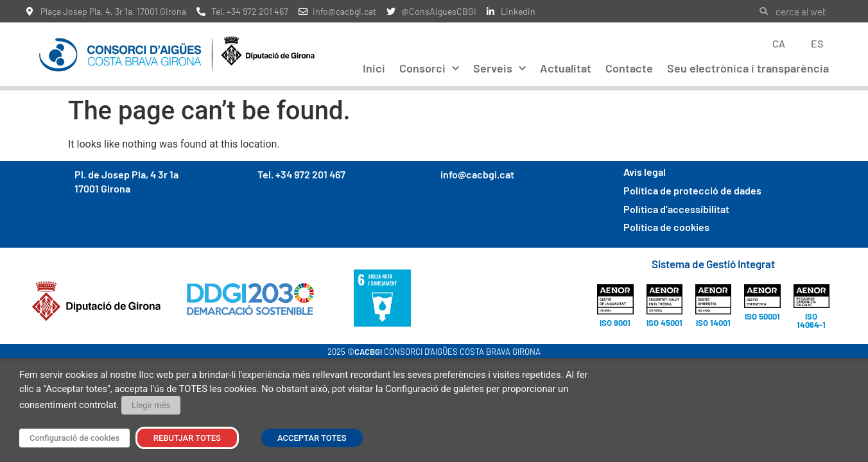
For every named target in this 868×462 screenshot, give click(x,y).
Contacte (629, 68)
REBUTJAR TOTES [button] (187, 438)
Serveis (499, 69)
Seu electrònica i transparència (748, 68)
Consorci (429, 69)
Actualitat (566, 68)
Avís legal (645, 165)
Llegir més (151, 405)
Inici (374, 68)
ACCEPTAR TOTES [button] (312, 438)
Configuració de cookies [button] (74, 438)
